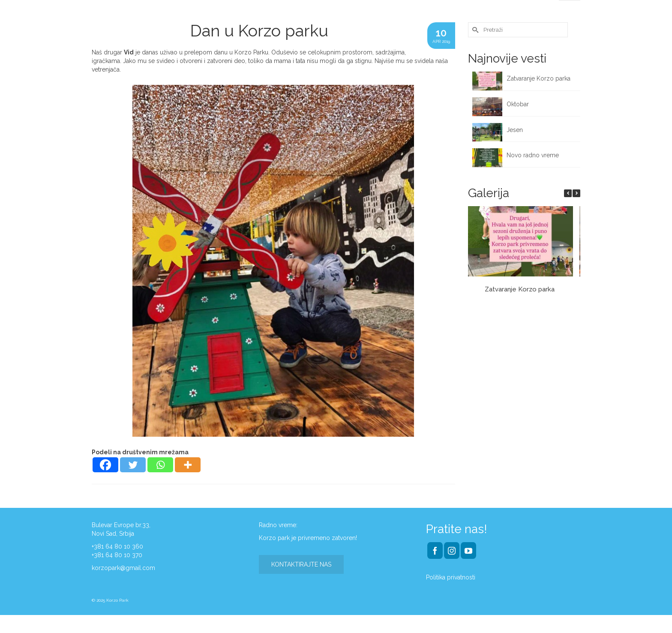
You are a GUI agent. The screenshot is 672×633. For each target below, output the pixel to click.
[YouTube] (468, 550)
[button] (576, 193)
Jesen (515, 130)
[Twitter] (133, 465)
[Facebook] (105, 465)
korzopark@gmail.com (123, 568)
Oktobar (518, 104)
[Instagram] (452, 550)
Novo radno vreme (533, 155)
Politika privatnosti (451, 577)
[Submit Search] (474, 30)
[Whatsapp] (160, 465)
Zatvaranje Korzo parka (539, 78)
